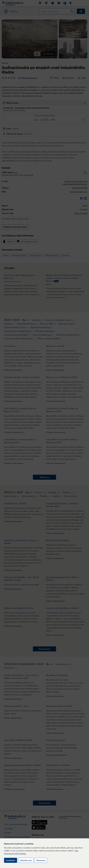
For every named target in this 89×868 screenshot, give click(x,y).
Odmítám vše (26, 860)
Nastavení (41, 860)
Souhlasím (11, 860)
